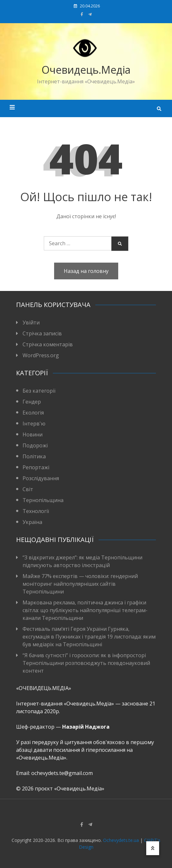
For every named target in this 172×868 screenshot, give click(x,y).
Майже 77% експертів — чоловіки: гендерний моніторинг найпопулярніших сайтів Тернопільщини (80, 584)
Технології (36, 511)
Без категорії (39, 391)
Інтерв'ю (34, 424)
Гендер (32, 402)
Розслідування (41, 478)
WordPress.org (41, 355)
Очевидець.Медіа (86, 70)
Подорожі (35, 445)
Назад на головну (86, 271)
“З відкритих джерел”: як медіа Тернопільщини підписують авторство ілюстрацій (82, 561)
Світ (28, 489)
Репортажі (36, 467)
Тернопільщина (43, 500)
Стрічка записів (42, 333)
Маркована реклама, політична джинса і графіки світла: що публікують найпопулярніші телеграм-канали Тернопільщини (85, 610)
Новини (33, 434)
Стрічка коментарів (48, 344)
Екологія (33, 413)
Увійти (31, 322)
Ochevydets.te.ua (121, 840)
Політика (34, 456)
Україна (32, 522)
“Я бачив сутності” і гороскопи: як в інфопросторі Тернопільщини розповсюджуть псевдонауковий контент (86, 663)
